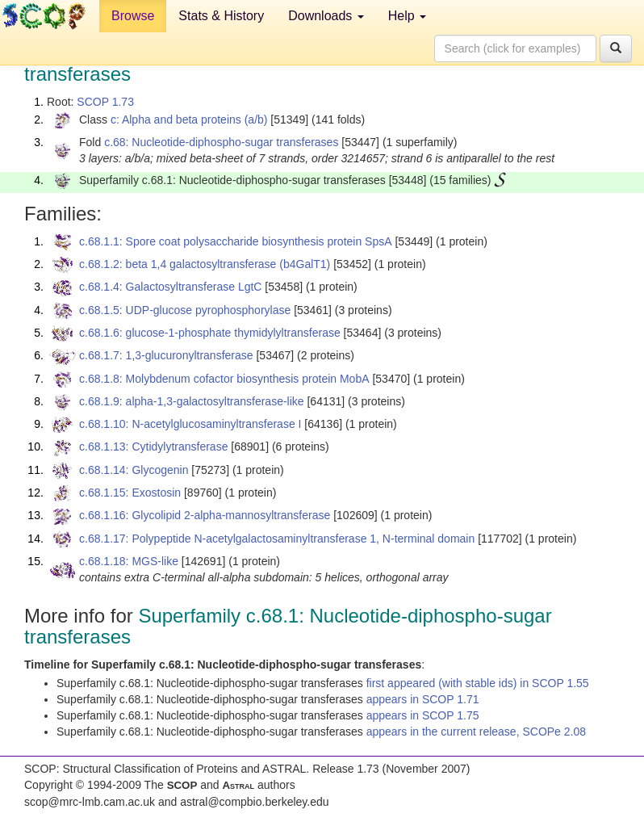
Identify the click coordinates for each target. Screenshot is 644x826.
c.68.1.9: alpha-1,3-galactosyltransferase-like (192, 401)
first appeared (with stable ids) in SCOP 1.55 (478, 683)
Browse (133, 16)
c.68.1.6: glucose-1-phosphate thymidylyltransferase (210, 333)
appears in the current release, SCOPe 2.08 (476, 732)
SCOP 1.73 (105, 102)
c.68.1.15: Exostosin (130, 493)
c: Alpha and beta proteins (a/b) (189, 119)
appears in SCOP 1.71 (423, 699)
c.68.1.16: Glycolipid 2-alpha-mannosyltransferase (205, 515)
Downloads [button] (326, 16)
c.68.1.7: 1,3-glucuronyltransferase (166, 355)
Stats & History (221, 16)
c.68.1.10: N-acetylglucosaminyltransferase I (190, 424)
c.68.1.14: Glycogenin (134, 470)
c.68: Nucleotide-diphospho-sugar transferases (221, 142)
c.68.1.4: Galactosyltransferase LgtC (170, 287)
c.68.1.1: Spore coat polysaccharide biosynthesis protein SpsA (236, 241)
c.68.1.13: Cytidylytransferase (153, 447)
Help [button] (407, 16)
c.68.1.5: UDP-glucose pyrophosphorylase (185, 310)
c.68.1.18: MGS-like (129, 561)
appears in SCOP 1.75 (423, 715)
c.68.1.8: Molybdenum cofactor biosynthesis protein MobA (224, 379)
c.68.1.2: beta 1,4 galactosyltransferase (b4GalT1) (205, 264)
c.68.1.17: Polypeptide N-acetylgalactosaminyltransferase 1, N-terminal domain (277, 539)
